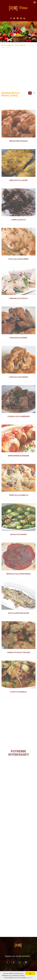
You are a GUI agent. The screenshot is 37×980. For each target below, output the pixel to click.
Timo (23, 8)
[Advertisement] (18, 70)
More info (30, 978)
